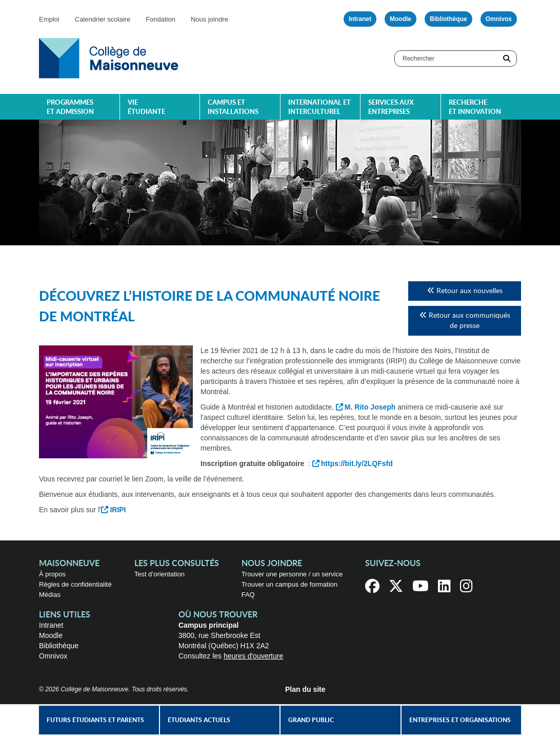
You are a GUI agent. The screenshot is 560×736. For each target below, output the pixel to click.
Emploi (49, 19)
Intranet (360, 19)
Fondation (161, 19)
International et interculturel (319, 108)
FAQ (248, 595)
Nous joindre (209, 19)
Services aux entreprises (391, 108)
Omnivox (499, 19)
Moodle (401, 19)
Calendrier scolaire (103, 19)
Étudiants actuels (199, 720)
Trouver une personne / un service (292, 574)
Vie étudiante (146, 108)
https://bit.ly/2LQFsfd (357, 463)
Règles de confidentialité (75, 584)
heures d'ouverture (253, 656)
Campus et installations (233, 108)
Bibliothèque (448, 19)
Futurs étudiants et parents (95, 720)
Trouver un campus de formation (289, 584)
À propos (52, 574)
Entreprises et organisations (460, 720)
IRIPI (118, 510)
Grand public (311, 720)
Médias (50, 595)
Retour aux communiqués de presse (465, 321)
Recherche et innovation (475, 108)
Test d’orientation (159, 574)
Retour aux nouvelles (465, 291)
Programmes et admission (70, 108)
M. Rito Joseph (370, 407)
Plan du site (305, 689)
